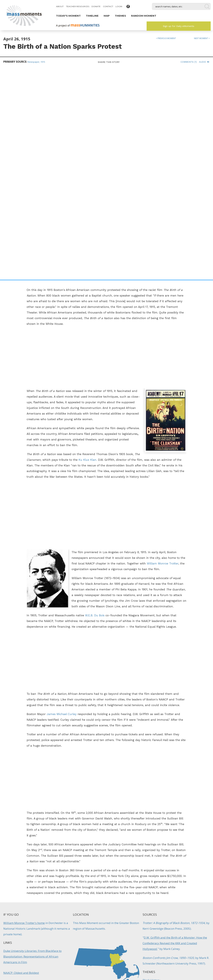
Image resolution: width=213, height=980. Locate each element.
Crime (123, 885)
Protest (147, 795)
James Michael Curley (62, 502)
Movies (147, 786)
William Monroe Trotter (163, 352)
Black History (151, 768)
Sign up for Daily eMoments (179, 26)
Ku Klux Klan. (88, 248)
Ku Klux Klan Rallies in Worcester (131, 876)
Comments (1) (189, 62)
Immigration (135, 885)
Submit (185, 962)
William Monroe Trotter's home (24, 711)
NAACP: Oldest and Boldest (21, 761)
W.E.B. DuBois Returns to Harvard (82, 876)
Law (145, 777)
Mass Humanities (40, 944)
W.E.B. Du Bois (95, 403)
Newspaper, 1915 (36, 62)
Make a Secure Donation (28, 962)
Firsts (97, 889)
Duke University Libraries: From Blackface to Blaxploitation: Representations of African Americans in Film (32, 745)
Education (86, 889)
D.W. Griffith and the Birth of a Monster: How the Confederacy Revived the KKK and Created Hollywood (175, 731)
